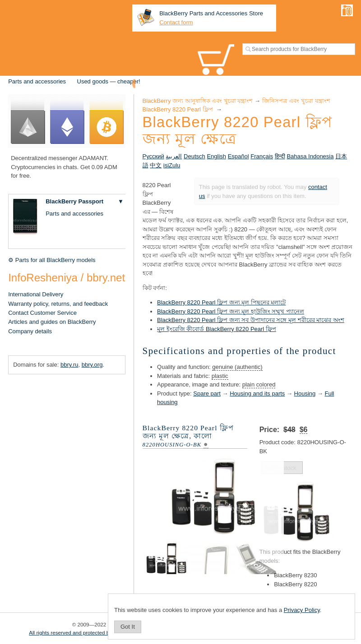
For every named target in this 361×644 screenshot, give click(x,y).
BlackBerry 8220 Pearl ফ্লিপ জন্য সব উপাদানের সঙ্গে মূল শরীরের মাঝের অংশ (251, 320)
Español (238, 156)
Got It (128, 627)
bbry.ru (69, 365)
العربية (174, 156)
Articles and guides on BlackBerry (52, 322)
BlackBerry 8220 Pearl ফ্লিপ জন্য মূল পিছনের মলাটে (221, 302)
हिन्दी (280, 156)
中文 (156, 165)
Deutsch (194, 156)
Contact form (176, 22)
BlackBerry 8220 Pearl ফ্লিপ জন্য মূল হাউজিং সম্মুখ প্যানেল (231, 311)
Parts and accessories (37, 81)
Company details (30, 331)
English (216, 156)
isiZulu (172, 165)
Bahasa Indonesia (310, 156)
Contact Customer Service (42, 313)
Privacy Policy (302, 610)
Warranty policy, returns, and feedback (58, 304)
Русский (153, 156)
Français (262, 156)
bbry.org (92, 365)
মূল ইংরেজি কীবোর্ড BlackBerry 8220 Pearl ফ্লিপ (217, 329)
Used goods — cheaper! (109, 81)
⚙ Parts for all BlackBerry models (52, 260)
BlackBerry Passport (74, 201)
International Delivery (36, 294)
